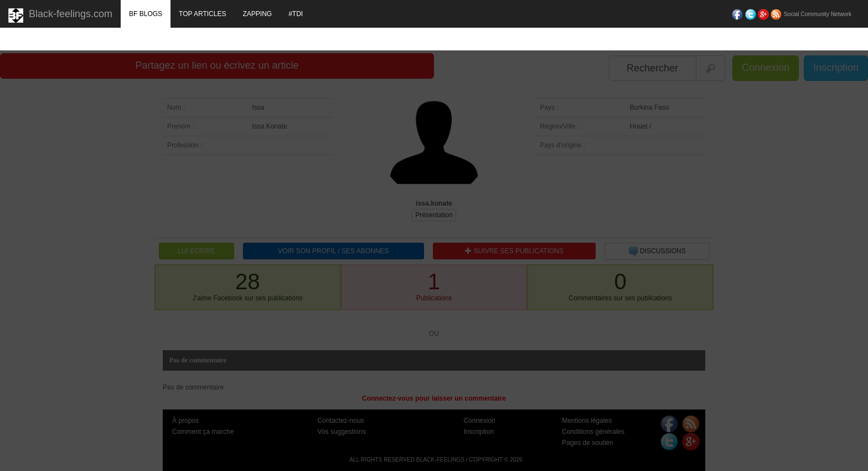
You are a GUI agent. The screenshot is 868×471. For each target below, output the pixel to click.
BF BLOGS (146, 14)
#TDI (296, 14)
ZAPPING (257, 14)
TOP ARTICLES (202, 14)
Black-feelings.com (60, 16)
